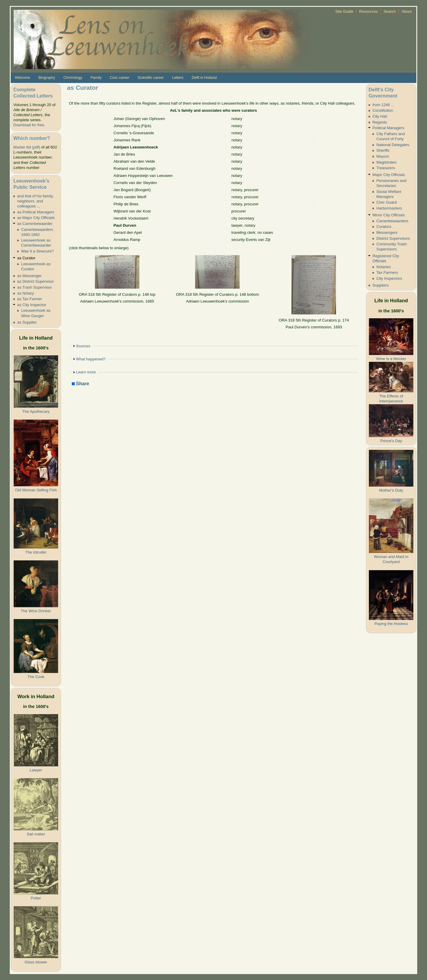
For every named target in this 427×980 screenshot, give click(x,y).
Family (96, 78)
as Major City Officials (36, 218)
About (407, 11)
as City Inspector (32, 305)
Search (390, 11)
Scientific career (151, 78)
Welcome (23, 78)
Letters (178, 78)
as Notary (26, 293)
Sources (83, 346)
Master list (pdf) (27, 147)
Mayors (383, 156)
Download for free (29, 125)
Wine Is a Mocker (391, 359)
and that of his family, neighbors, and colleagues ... (35, 201)
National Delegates (393, 145)
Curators (384, 227)
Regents (380, 122)
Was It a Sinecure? (37, 251)
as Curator (26, 258)
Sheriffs (383, 150)
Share (81, 384)
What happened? (91, 359)
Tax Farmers (387, 272)
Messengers (387, 232)
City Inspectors (389, 278)
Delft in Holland (204, 78)
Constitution (383, 110)
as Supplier (27, 322)
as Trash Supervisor (35, 287)
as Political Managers (36, 212)
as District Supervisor (36, 281)
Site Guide (344, 11)
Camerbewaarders (392, 221)
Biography (47, 78)
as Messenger (29, 276)
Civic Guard (386, 202)
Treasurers (386, 168)
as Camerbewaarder (35, 224)
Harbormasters (389, 208)
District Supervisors (393, 238)
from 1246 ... (383, 105)
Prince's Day (391, 441)
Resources (368, 11)
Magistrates (386, 162)
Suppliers (381, 285)
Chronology (73, 78)
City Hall (380, 116)
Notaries (384, 267)
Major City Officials (389, 175)
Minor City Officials (389, 215)
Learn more (86, 372)
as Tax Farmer (30, 299)
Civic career (120, 78)
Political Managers (388, 128)
